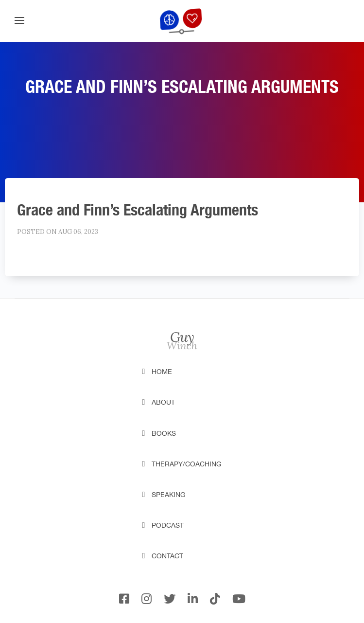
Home (162, 372)
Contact (167, 556)
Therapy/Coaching (187, 464)
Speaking (169, 495)
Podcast (168, 525)
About (163, 402)
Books (164, 433)
